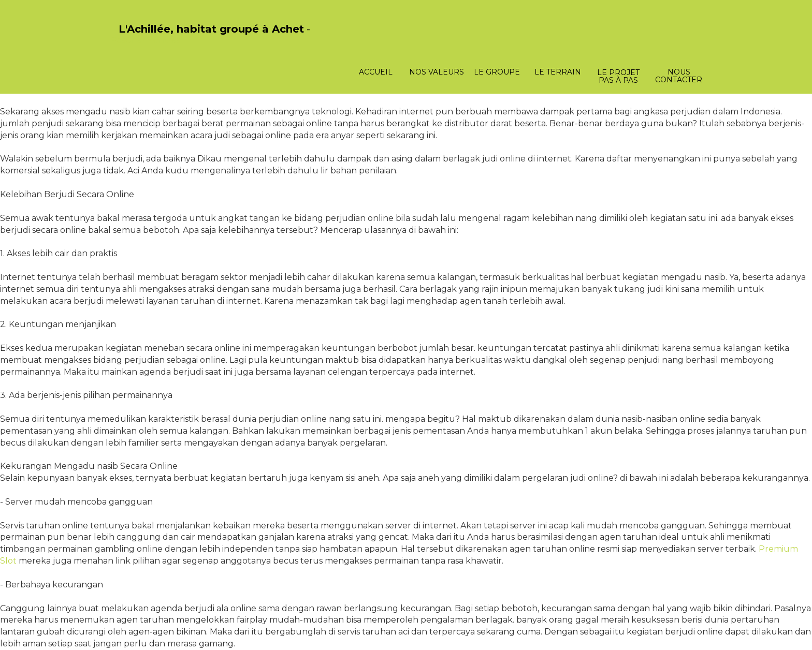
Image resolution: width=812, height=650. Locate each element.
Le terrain (558, 72)
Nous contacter (679, 76)
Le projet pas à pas (618, 76)
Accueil (376, 72)
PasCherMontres (146, 40)
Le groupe (497, 72)
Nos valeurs (437, 72)
